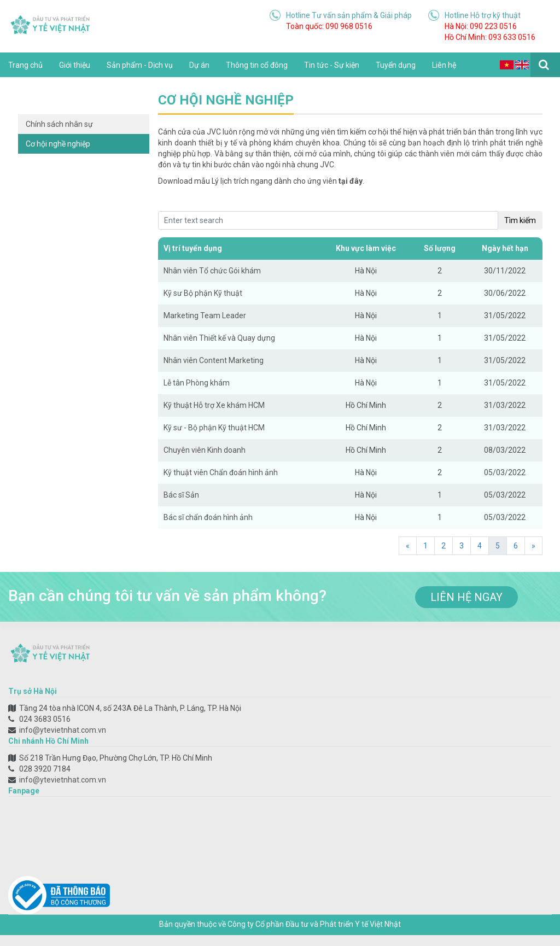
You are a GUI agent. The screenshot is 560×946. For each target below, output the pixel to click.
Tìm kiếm (520, 220)
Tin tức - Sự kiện (332, 65)
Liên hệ (444, 65)
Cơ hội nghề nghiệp (58, 144)
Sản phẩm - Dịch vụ (140, 65)
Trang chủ (25, 65)
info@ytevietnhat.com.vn (63, 730)
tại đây (351, 181)
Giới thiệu (75, 65)
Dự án (199, 65)
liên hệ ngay (466, 597)
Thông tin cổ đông (257, 65)
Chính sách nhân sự (59, 124)
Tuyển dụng (396, 65)
